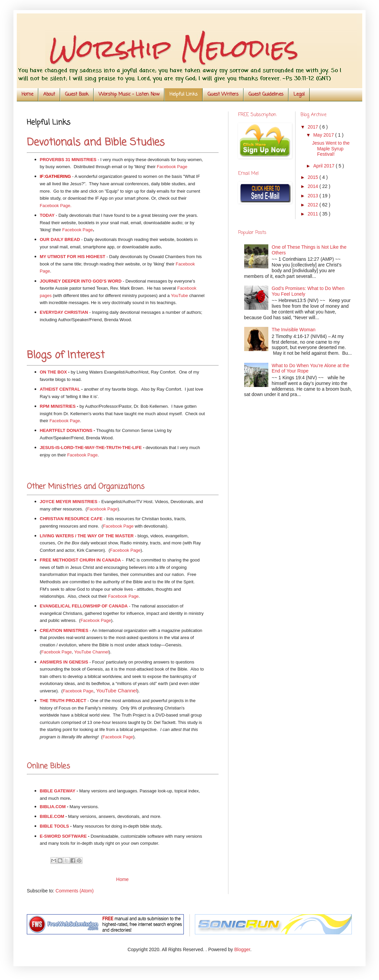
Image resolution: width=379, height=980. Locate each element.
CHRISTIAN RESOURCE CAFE (71, 519)
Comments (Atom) (75, 891)
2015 (313, 177)
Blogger (242, 949)
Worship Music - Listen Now (129, 94)
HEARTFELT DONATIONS (66, 430)
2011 (313, 214)
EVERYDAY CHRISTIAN (64, 312)
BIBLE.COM (52, 816)
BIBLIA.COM (53, 807)
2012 (313, 205)
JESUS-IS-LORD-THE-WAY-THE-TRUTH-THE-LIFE (91, 448)
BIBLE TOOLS (55, 826)
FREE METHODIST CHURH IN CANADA (80, 560)
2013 (313, 196)
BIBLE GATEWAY (58, 791)
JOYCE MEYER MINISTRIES (69, 502)
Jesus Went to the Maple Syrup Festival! (331, 149)
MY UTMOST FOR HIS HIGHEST (73, 257)
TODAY (47, 215)
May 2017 (324, 135)
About (49, 94)
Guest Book (77, 94)
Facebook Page (172, 167)
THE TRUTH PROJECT (63, 701)
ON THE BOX (53, 372)
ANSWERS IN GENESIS (64, 662)
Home (27, 94)
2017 (313, 127)
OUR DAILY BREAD (60, 239)
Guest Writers (223, 94)
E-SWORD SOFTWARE (63, 836)
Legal (299, 94)
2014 (313, 186)
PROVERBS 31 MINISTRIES (68, 160)
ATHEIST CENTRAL (60, 389)
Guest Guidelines (266, 94)
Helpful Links (183, 94)
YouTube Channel (117, 691)
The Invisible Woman (293, 330)
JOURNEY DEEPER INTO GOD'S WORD (81, 281)
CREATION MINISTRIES (64, 630)
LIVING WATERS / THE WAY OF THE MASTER (87, 536)
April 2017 (324, 166)
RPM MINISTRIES (58, 406)
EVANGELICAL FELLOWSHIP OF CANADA (84, 606)
